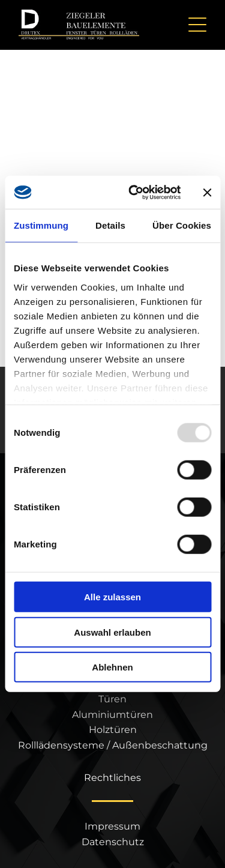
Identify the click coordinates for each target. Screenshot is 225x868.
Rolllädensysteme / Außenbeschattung (113, 745)
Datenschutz (113, 842)
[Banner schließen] (207, 192)
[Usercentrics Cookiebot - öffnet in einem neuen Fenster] (134, 193)
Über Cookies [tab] (182, 225)
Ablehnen (112, 667)
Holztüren (113, 730)
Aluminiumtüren (112, 715)
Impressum (112, 826)
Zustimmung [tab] (41, 225)
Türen (112, 699)
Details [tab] (110, 225)
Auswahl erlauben (112, 632)
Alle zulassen (112, 597)
